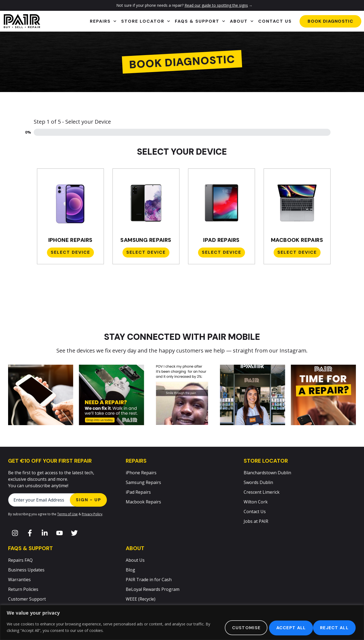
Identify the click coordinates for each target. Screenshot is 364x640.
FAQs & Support (200, 21)
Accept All (334, 627)
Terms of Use (67, 514)
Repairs (103, 21)
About (242, 21)
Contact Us (275, 21)
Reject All (285, 627)
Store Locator (146, 21)
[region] (182, 623)
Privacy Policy (92, 514)
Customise (237, 627)
